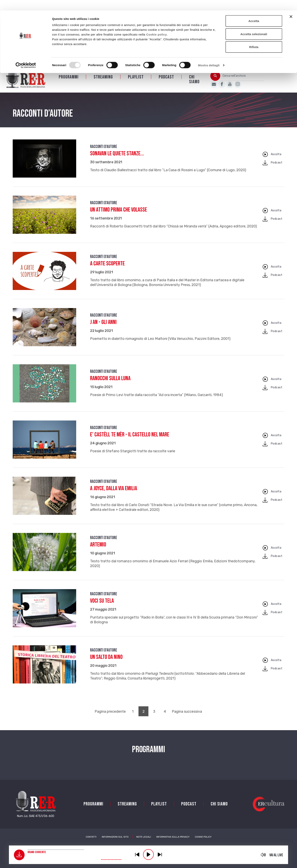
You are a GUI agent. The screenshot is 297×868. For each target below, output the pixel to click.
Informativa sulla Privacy (173, 842)
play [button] (148, 854)
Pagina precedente (110, 717)
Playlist (136, 82)
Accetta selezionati (254, 24)
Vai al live (276, 855)
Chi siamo (194, 85)
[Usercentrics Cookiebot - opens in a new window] (26, 55)
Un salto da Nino (106, 662)
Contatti (91, 842)
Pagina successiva (187, 717)
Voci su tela (102, 606)
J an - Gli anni (103, 327)
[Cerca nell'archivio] (242, 81)
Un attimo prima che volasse (119, 215)
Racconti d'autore (104, 152)
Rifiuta (254, 36)
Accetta (254, 10)
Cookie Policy (203, 842)
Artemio (98, 550)
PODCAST (166, 82)
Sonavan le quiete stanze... (117, 159)
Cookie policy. (157, 24)
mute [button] (263, 855)
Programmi (69, 82)
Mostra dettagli (209, 55)
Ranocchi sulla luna (110, 384)
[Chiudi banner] (291, 6)
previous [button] (137, 854)
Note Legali (144, 842)
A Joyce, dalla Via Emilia (114, 494)
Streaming (103, 82)
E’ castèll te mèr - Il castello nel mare (130, 440)
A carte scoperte (107, 269)
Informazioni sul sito (115, 842)
